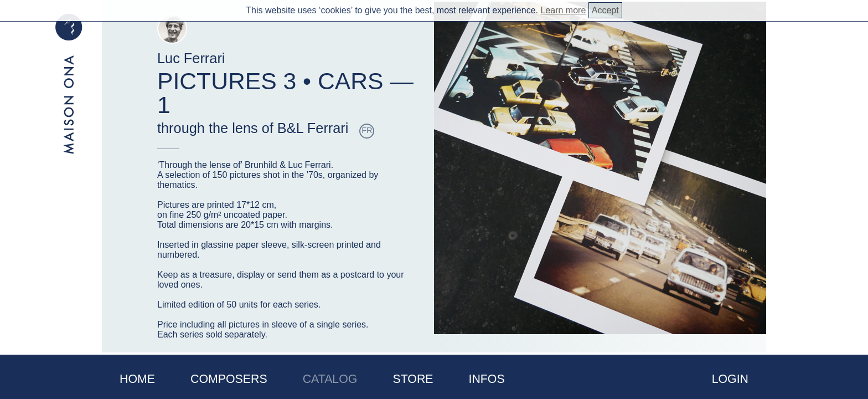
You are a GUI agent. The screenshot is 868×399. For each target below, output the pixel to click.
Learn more (563, 10)
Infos (487, 379)
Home (137, 379)
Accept (605, 10)
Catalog (330, 379)
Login (730, 379)
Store (413, 379)
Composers (229, 379)
